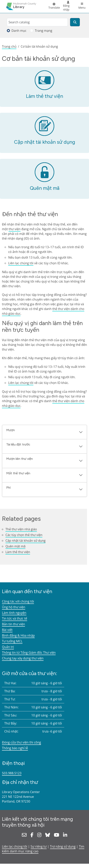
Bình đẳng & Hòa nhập (18, 635)
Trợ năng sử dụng (63, 846)
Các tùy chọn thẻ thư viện (24, 535)
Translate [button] (54, 8)
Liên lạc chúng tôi (21, 263)
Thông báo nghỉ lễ (15, 748)
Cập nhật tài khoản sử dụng (45, 142)
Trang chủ (9, 46)
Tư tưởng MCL (12, 641)
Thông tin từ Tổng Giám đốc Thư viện (29, 653)
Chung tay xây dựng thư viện (23, 658)
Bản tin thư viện (13, 624)
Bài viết (7, 630)
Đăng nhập (66, 8)
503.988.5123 (12, 773)
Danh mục (19, 31)
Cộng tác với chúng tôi (18, 601)
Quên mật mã (45, 188)
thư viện (15, 229)
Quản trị (8, 647)
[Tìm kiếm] (75, 22)
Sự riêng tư (39, 846)
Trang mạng (43, 31)
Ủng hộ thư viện (14, 607)
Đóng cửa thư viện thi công (21, 742)
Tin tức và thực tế (15, 618)
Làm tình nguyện (14, 613)
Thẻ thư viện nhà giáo (21, 529)
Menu (82, 8)
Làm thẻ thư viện (44, 96)
